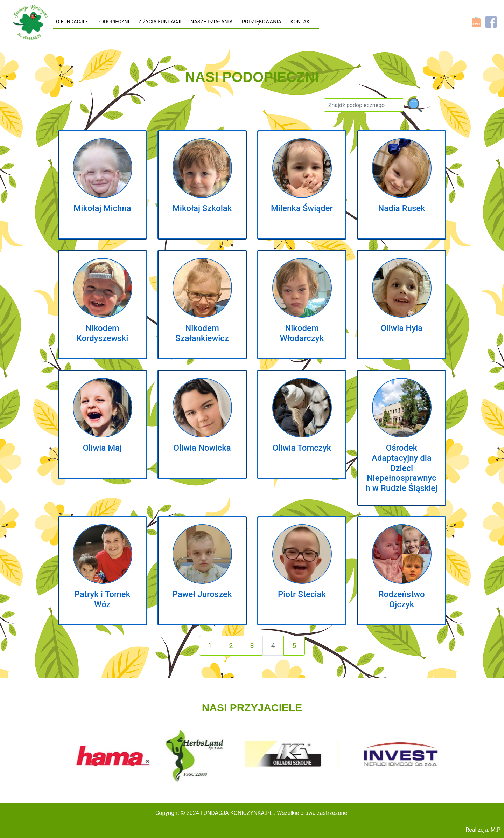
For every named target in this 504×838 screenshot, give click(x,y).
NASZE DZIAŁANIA (212, 22)
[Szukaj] (364, 105)
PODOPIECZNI (113, 22)
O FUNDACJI (70, 22)
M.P (496, 830)
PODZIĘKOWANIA (262, 22)
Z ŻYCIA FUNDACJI (160, 22)
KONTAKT (302, 22)
